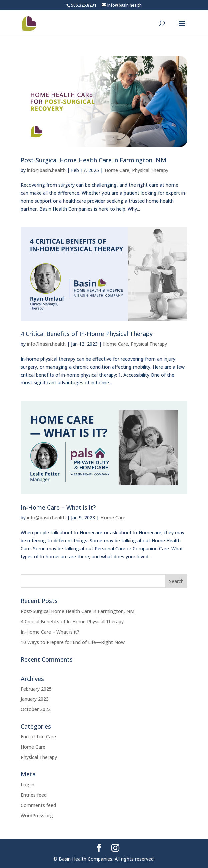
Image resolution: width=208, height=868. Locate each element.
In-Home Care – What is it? (58, 507)
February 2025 (36, 689)
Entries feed (34, 795)
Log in (28, 784)
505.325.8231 (84, 5)
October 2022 (36, 709)
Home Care (117, 170)
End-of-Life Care (38, 737)
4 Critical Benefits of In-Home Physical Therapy (87, 334)
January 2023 (35, 699)
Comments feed (38, 805)
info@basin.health (46, 170)
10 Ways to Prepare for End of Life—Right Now (73, 642)
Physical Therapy (150, 170)
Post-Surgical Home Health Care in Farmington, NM (93, 160)
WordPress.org (37, 815)
